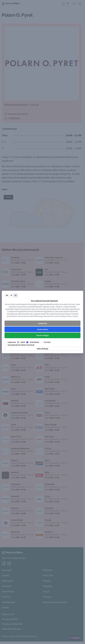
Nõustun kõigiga (42, 335)
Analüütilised (34, 342)
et (16, 295)
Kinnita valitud (43, 329)
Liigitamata (12, 342)
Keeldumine (42, 323)
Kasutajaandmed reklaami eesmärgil (21, 345)
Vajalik (23, 342)
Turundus (47, 342)
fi (11, 295)
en (7, 295)
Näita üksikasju (42, 349)
